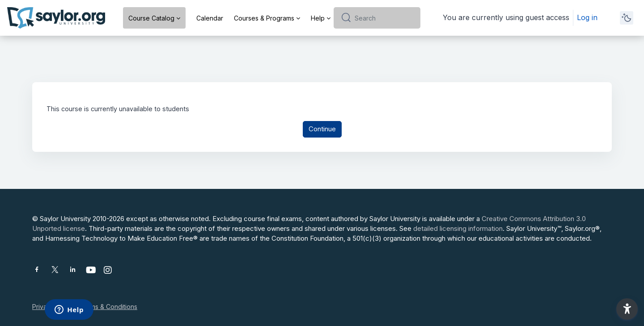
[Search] (384, 18)
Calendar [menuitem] (210, 18)
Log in (587, 17)
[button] (627, 309)
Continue (322, 130)
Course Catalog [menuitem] (151, 18)
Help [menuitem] (318, 18)
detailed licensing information (458, 228)
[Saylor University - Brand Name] (56, 18)
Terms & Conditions (109, 307)
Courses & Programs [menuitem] (264, 18)
